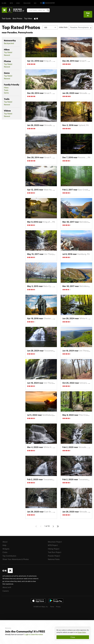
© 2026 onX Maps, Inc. (41, 607)
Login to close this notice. (34, 634)
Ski (35, 3)
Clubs (5, 552)
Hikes (6, 88)
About (5, 542)
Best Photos (17, 18)
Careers (6, 591)
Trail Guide (6, 18)
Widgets (6, 549)
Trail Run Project (55, 552)
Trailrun (27, 3)
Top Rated (8, 52)
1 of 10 (47, 526)
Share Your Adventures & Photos (16, 559)
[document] (73, 634)
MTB (11, 3)
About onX (7, 587)
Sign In (88, 14)
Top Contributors (9, 556)
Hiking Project (54, 549)
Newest (7, 55)
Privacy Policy (82, 632)
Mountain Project (55, 542)
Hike (18, 3)
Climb (4, 3)
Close (73, 637)
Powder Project (54, 556)
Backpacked (9, 43)
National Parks (54, 559)
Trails (6, 90)
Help (4, 545)
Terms (52, 607)
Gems (6, 93)
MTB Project (53, 545)
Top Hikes (28, 18)
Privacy (58, 607)
